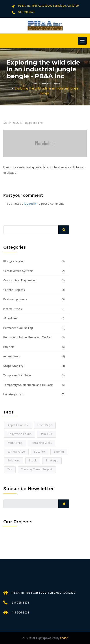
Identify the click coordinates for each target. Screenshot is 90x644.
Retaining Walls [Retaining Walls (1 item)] (41, 443)
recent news (51, 84)
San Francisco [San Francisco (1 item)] (16, 452)
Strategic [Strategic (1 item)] (52, 461)
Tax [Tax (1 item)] (10, 470)
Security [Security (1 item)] (39, 452)
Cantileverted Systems (18, 271)
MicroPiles (10, 319)
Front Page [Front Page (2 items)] (45, 425)
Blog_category (13, 262)
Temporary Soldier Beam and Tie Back (28, 385)
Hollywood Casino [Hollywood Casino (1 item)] (20, 434)
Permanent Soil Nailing (18, 328)
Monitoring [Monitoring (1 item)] (15, 443)
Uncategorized (13, 395)
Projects (9, 347)
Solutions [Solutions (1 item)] (14, 461)
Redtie (64, 638)
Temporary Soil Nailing (18, 376)
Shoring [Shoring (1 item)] (59, 452)
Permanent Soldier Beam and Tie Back (28, 338)
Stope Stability (13, 366)
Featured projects (15, 300)
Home (33, 84)
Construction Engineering (20, 281)
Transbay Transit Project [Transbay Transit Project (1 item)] (37, 470)
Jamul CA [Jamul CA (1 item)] (47, 434)
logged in (30, 204)
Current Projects (14, 290)
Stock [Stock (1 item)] (33, 461)
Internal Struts (12, 309)
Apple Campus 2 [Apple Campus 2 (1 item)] (18, 425)
